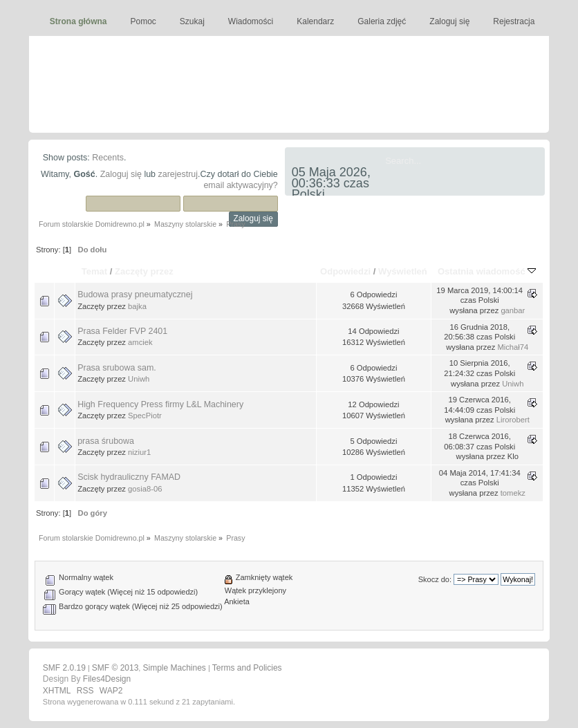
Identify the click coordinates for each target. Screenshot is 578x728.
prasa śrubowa (106, 441)
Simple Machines (174, 668)
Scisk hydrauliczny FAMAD (129, 477)
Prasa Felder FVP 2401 (122, 331)
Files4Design (107, 679)
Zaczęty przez (144, 271)
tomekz (513, 493)
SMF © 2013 (115, 668)
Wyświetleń (403, 271)
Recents (108, 158)
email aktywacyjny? (240, 185)
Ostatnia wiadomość (487, 271)
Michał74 (513, 347)
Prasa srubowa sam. (117, 368)
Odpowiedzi (345, 271)
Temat (94, 271)
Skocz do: (435, 579)
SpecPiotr (145, 416)
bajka (137, 306)
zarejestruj (178, 174)
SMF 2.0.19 (64, 668)
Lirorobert (513, 420)
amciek (140, 342)
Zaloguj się (121, 174)
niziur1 (139, 452)
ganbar (513, 310)
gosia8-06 (145, 489)
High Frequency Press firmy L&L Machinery (160, 404)
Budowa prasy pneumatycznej (135, 295)
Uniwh (139, 379)
